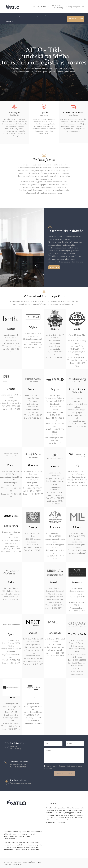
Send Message (64, 774)
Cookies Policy (17, 864)
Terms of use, (30, 862)
